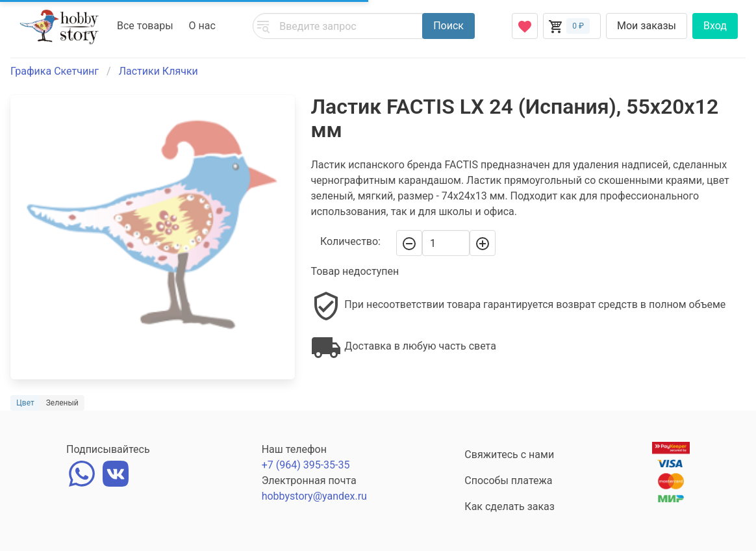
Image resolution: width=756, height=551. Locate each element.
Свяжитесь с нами (509, 455)
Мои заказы (647, 26)
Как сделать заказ (510, 506)
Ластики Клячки (158, 71)
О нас (202, 26)
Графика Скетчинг (55, 71)
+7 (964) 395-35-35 (306, 465)
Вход (715, 26)
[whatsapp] (82, 473)
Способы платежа (508, 481)
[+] (483, 243)
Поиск (448, 26)
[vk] (116, 473)
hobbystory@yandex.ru (314, 496)
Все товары (145, 26)
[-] (409, 243)
